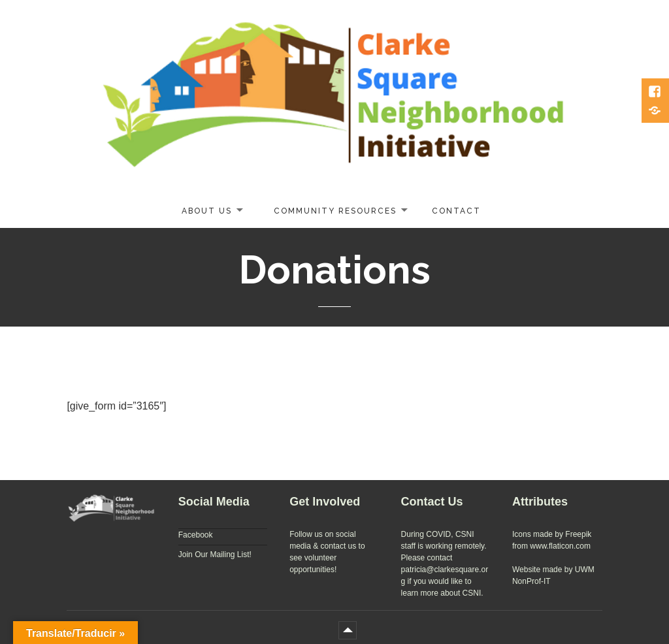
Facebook (196, 535)
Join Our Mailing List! (215, 555)
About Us (207, 211)
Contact (456, 211)
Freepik (578, 534)
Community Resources (335, 211)
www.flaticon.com (560, 546)
